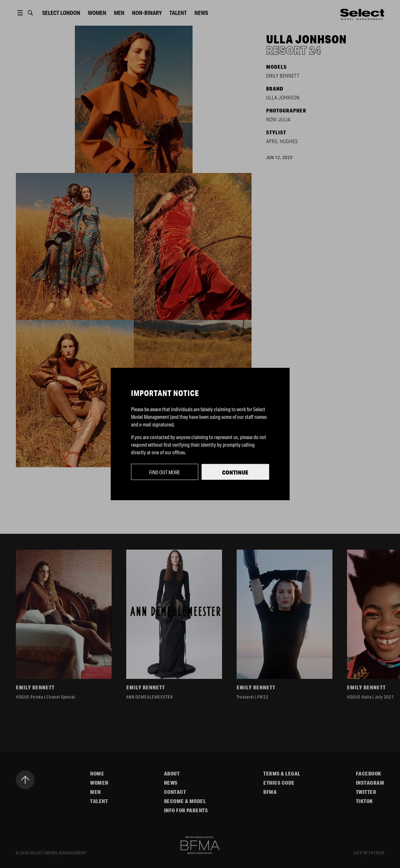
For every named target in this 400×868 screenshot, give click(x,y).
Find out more (165, 472)
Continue (235, 472)
